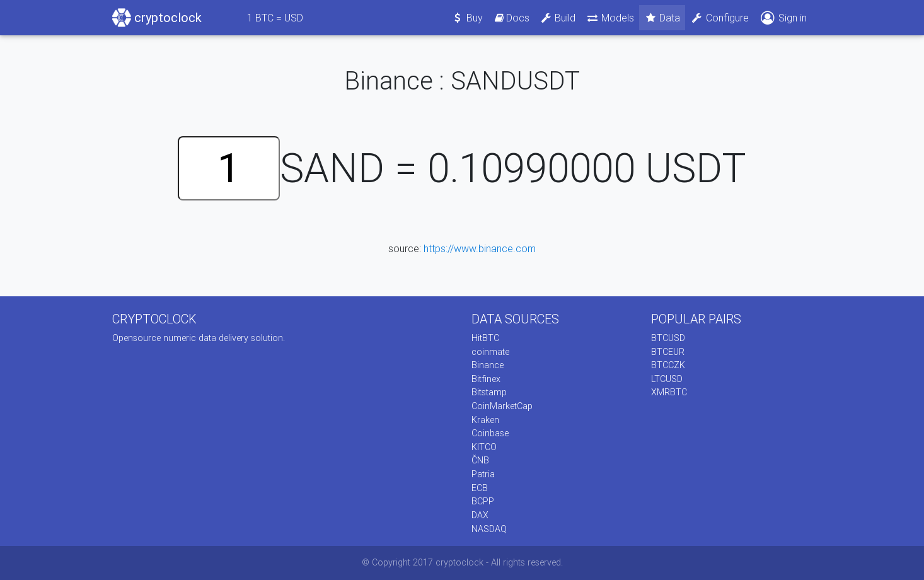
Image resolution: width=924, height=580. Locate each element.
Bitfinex (486, 379)
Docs (511, 18)
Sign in (783, 18)
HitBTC (485, 338)
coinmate (490, 352)
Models (610, 18)
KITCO (484, 447)
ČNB (480, 460)
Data (662, 18)
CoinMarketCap (502, 406)
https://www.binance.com (480, 248)
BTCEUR (668, 352)
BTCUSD (668, 338)
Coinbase (490, 433)
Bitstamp (489, 392)
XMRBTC (669, 392)
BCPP (483, 501)
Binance (488, 365)
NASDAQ (489, 529)
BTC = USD (275, 18)
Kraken (485, 420)
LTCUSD (667, 379)
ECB (480, 488)
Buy (467, 18)
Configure (719, 18)
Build (558, 18)
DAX (480, 515)
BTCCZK (668, 365)
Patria (483, 474)
